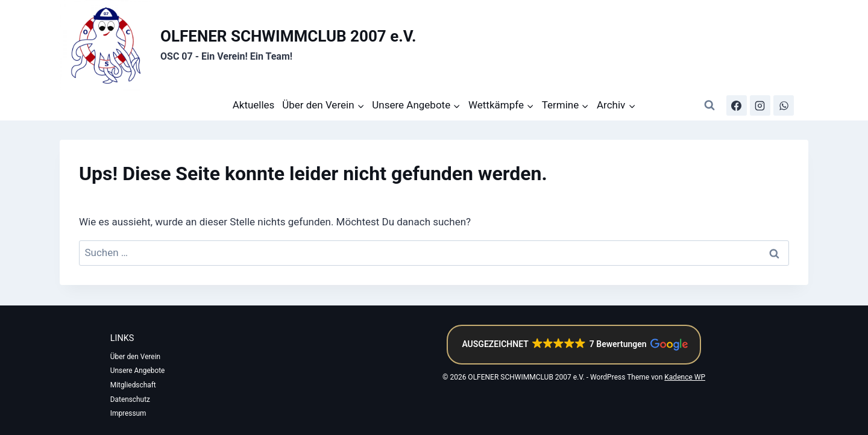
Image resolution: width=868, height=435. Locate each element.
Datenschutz (131, 399)
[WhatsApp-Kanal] (784, 105)
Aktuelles (254, 105)
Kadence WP (685, 377)
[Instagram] (760, 105)
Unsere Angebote (139, 370)
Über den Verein (136, 355)
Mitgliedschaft (134, 384)
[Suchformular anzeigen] (709, 105)
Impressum (129, 413)
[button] (574, 344)
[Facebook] (737, 105)
